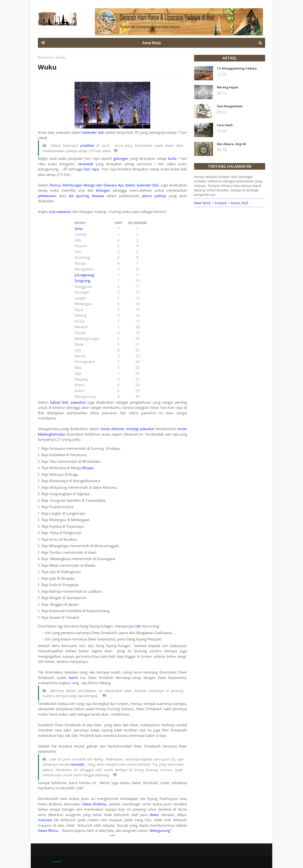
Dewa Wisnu (48, 830)
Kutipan (221, 203)
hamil (73, 678)
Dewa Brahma (94, 804)
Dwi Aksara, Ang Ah (232, 144)
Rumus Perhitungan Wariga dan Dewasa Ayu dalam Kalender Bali (104, 185)
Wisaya (88, 468)
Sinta (79, 229)
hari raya (91, 169)
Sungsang (82, 281)
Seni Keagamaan (230, 106)
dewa (154, 815)
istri (138, 626)
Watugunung (160, 830)
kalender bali (93, 132)
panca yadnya (154, 196)
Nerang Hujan (227, 87)
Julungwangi (85, 275)
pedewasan (47, 196)
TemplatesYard (56, 862)
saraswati (86, 164)
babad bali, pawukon (68, 402)
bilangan (103, 190)
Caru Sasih (225, 125)
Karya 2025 (240, 203)
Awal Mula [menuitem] (151, 43)
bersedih (78, 764)
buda (172, 158)
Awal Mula (202, 203)
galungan (121, 158)
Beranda (45, 57)
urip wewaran (60, 212)
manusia (45, 820)
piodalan (87, 145)
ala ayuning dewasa (88, 196)
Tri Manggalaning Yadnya (237, 68)
